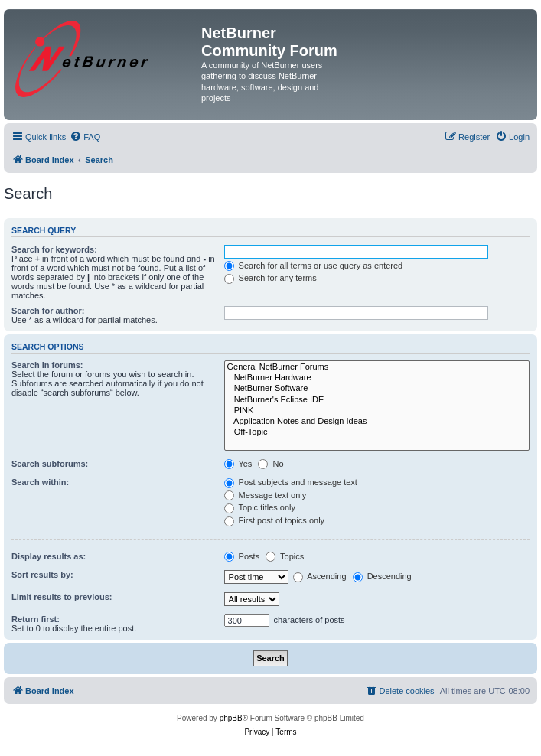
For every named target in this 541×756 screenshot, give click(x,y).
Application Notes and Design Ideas (377, 422)
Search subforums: (50, 464)
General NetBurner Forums (377, 367)
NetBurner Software (377, 389)
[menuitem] (85, 137)
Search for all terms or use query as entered (314, 266)
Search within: (40, 482)
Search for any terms (270, 278)
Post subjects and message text (291, 482)
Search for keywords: (54, 249)
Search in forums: (47, 365)
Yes (238, 464)
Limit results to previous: (62, 597)
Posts (242, 556)
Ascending (320, 576)
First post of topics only (275, 520)
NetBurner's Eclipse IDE (377, 400)
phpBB (231, 718)
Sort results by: (42, 575)
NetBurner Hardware (377, 378)
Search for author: (48, 311)
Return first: (36, 619)
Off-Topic (377, 432)
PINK (377, 411)
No (270, 464)
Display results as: (49, 556)
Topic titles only (260, 507)
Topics (285, 556)
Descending (382, 576)
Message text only (266, 495)
